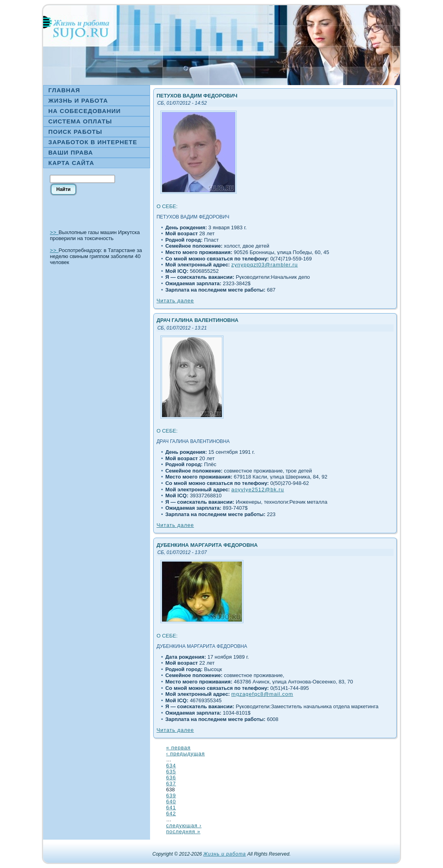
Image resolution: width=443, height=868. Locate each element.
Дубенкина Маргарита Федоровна (207, 545)
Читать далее (175, 301)
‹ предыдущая (185, 754)
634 (171, 766)
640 (171, 801)
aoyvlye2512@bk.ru (258, 490)
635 (171, 772)
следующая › (184, 825)
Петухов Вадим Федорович (197, 96)
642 (171, 813)
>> (54, 232)
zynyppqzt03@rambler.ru (265, 265)
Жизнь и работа (224, 854)
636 (171, 778)
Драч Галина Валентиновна (197, 320)
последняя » (183, 831)
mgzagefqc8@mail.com (262, 694)
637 (171, 784)
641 (171, 807)
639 (171, 796)
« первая (178, 748)
